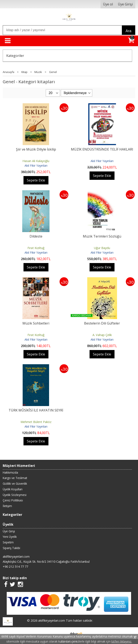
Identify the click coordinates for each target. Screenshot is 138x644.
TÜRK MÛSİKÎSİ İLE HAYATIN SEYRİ (36, 410)
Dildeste (36, 236)
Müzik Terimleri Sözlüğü (102, 236)
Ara (128, 31)
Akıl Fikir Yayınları (36, 165)
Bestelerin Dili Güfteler (102, 323)
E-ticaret (62, 633)
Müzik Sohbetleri (36, 323)
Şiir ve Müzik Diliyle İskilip (36, 149)
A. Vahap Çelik (102, 335)
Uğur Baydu (102, 248)
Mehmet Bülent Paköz (36, 422)
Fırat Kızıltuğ (36, 248)
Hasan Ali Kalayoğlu (36, 161)
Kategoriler (15, 56)
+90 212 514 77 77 (15, 567)
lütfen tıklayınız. (122, 641)
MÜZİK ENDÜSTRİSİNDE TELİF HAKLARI (102, 149)
